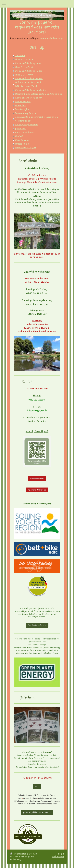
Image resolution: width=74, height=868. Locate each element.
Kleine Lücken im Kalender (28, 98)
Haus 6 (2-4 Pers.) (24, 75)
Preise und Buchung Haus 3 (29, 71)
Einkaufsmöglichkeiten (27, 125)
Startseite (20, 56)
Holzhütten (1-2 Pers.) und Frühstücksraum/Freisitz (28, 84)
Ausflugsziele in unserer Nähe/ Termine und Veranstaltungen (37, 119)
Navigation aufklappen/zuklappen (37, 4)
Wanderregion (22, 109)
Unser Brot (21, 105)
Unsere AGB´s (22, 144)
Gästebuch (20, 128)
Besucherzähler (23, 140)
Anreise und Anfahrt (25, 132)
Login (61, 854)
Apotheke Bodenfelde (37, 490)
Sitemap (33, 854)
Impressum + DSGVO (25, 148)
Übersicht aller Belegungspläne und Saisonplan (39, 94)
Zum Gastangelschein (37, 625)
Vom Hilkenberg (23, 102)
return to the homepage (52, 38)
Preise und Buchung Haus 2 (29, 63)
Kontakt (19, 136)
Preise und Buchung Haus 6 (29, 79)
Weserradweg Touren (26, 113)
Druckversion (19, 854)
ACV (37, 786)
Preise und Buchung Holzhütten (31, 90)
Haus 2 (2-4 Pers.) (24, 59)
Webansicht (58, 857)
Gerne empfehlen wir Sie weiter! (37, 812)
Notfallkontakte (37, 479)
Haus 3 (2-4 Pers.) (24, 67)
